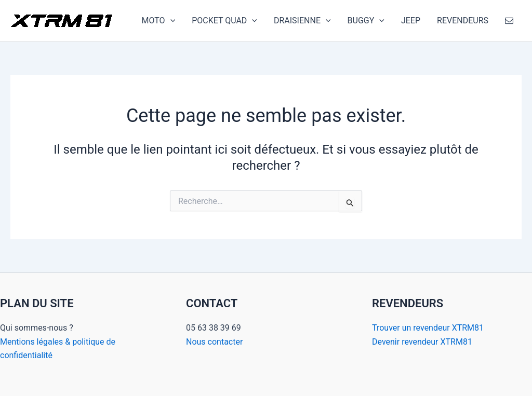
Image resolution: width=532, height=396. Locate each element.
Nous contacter (214, 342)
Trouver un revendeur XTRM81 (428, 328)
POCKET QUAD (224, 21)
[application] (170, 21)
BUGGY (366, 21)
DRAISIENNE (302, 21)
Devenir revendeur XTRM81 (422, 342)
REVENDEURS (463, 21)
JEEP (411, 21)
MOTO (159, 21)
